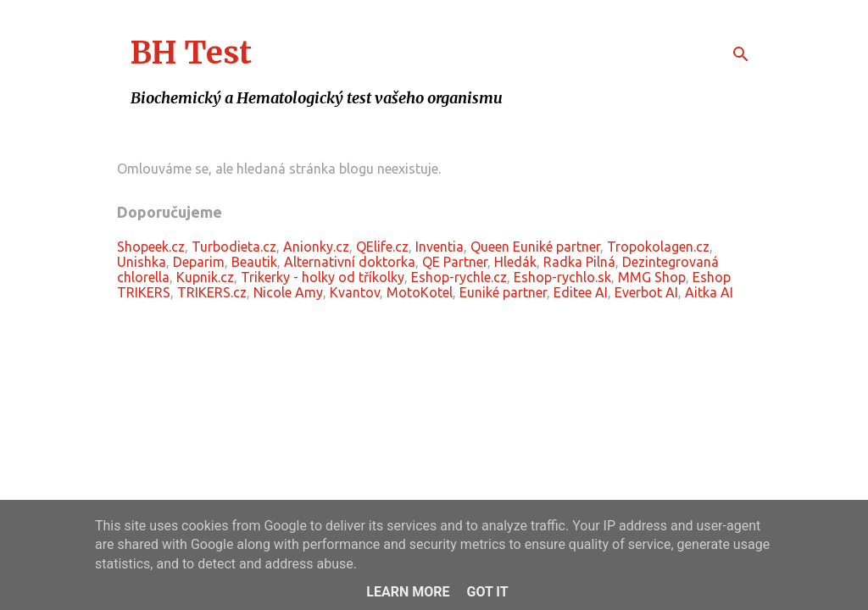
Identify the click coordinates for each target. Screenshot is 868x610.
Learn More (408, 592)
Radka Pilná (579, 262)
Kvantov (355, 292)
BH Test (191, 53)
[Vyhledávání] (741, 54)
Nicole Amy (288, 292)
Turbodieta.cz (234, 247)
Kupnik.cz (205, 277)
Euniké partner (503, 292)
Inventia (440, 247)
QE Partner (455, 262)
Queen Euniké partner (535, 247)
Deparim (199, 262)
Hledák (515, 262)
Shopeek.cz (151, 247)
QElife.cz (382, 247)
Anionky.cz (316, 247)
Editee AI (581, 292)
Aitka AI (709, 292)
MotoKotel (420, 292)
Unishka (142, 262)
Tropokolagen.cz (658, 247)
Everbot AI (646, 292)
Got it (487, 592)
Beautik (254, 262)
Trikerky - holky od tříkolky (323, 277)
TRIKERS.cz (212, 292)
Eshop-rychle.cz (459, 277)
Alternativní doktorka (350, 262)
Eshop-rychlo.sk (562, 277)
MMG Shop (652, 277)
